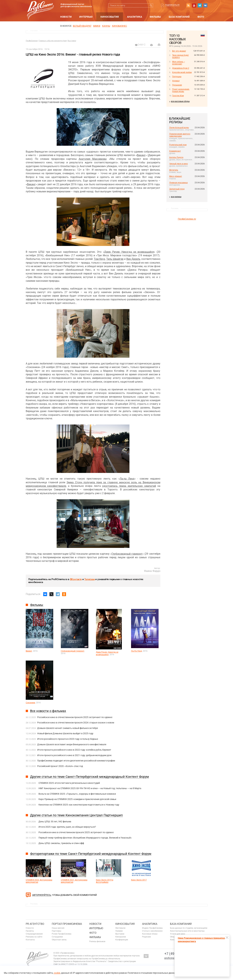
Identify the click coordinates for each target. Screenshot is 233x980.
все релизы (176, 197)
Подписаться (172, 5)
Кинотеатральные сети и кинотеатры (187, 931)
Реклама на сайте (34, 937)
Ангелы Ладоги (176, 157)
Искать (151, 5)
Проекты (30, 931)
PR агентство (35, 924)
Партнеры (56, 931)
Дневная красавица (178, 183)
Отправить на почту (159, 45)
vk (205, 5)
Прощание (177, 85)
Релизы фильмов (97, 941)
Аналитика (135, 17)
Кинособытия (110, 17)
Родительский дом (178, 145)
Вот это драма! (179, 51)
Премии (119, 931)
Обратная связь (59, 940)
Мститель (174, 170)
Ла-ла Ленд (127, 479)
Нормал (176, 81)
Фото (201, 17)
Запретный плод (177, 189)
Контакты (30, 940)
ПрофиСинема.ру (187, 219)
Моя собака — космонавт (179, 63)
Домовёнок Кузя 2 (181, 68)
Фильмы (155, 17)
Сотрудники (57, 937)
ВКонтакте (76, 579)
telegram (200, 5)
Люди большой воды (179, 128)
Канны (106, 26)
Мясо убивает (176, 176)
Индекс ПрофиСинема (152, 928)
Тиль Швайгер (115, 259)
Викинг (141, 155)
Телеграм (89, 579)
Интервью (86, 17)
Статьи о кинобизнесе (152, 931)
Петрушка (177, 77)
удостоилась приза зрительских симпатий (129, 486)
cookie (57, 973)
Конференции (122, 940)
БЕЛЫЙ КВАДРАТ (82, 26)
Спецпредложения (34, 934)
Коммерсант (175, 151)
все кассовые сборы (180, 101)
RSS (188, 5)
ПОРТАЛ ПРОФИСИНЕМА (67, 924)
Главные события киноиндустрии (53, 41)
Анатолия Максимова (93, 159)
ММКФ (97, 26)
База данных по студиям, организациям (189, 928)
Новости (66, 17)
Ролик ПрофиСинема (62, 934)
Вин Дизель (133, 259)
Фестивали (120, 928)
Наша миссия (58, 928)
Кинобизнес (119, 26)
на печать (151, 45)
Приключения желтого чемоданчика (180, 135)
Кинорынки (121, 937)
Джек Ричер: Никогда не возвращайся (129, 252)
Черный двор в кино (179, 164)
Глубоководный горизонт (127, 554)
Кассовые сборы (150, 934)
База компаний (179, 17)
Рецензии (146, 937)
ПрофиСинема (32, 41)
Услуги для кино (178, 934)
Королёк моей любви (182, 72)
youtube (194, 5)
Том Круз (99, 259)
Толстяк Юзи (178, 96)
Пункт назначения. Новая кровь (181, 90)
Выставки (72, 41)
